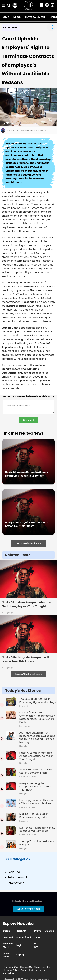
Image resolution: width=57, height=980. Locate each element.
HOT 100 (36, 945)
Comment (28, 420)
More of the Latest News (28, 674)
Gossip (7, 931)
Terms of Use (11, 967)
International (24, 937)
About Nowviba (42, 967)
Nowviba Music (8, 945)
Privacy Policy (12, 970)
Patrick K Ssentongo (17, 130)
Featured (8, 937)
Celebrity (21, 931)
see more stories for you (29, 543)
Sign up (21, 955)
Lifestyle (49, 931)
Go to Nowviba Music (28, 909)
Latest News (6, 955)
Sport (37, 937)
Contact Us (26, 967)
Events (38, 931)
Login (19, 945)
